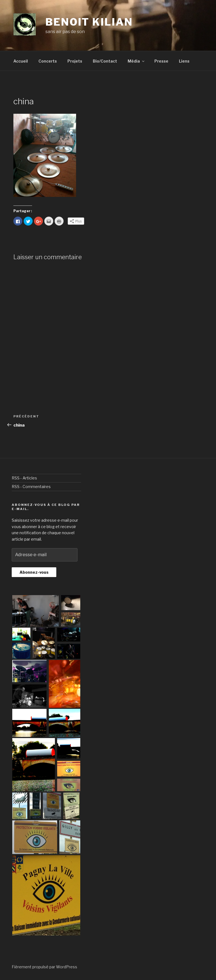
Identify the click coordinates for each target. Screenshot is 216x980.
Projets (75, 61)
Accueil (21, 61)
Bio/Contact (105, 61)
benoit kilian (89, 22)
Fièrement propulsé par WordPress (44, 967)
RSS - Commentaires (31, 487)
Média (136, 61)
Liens (184, 61)
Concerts (48, 61)
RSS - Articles (24, 478)
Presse (161, 61)
